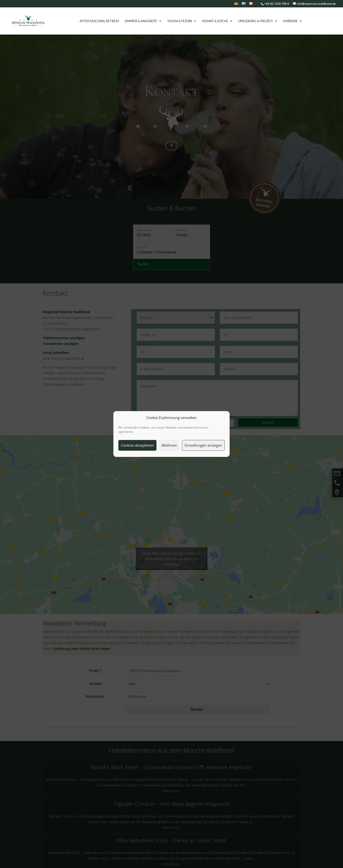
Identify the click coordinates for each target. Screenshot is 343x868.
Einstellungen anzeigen (203, 445)
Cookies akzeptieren (137, 445)
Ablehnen (169, 445)
